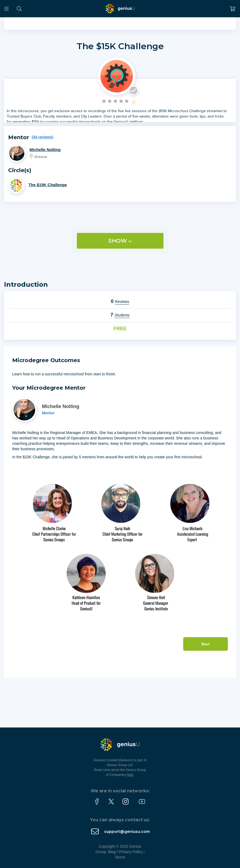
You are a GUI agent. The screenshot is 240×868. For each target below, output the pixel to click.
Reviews (122, 302)
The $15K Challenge (120, 46)
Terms (120, 857)
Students (122, 315)
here (130, 775)
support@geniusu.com (127, 832)
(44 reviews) (42, 137)
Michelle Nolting (45, 150)
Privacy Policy (131, 852)
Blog (112, 852)
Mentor (48, 413)
